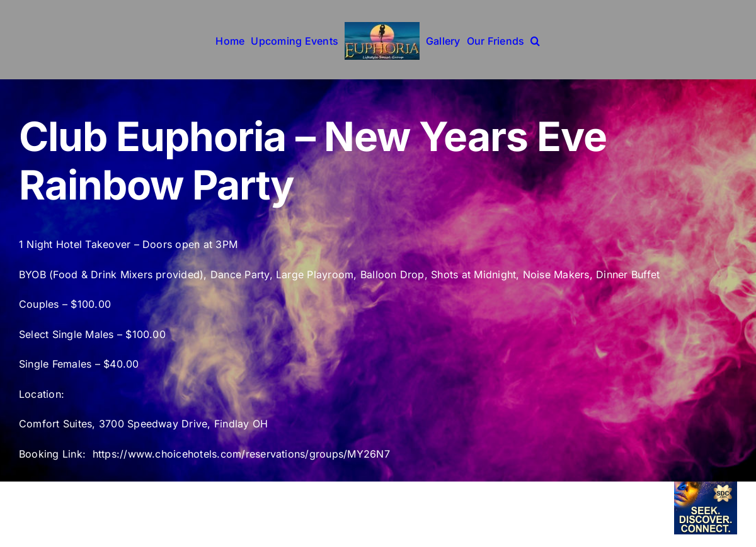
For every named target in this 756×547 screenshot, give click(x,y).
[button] (535, 40)
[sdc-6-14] (706, 487)
